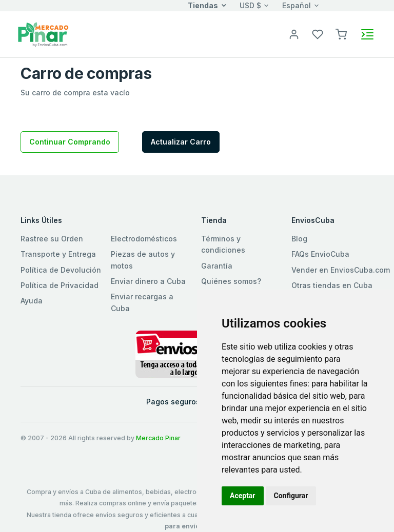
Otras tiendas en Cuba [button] (332, 285)
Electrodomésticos (144, 239)
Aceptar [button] (243, 496)
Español (297, 5)
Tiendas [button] (203, 5)
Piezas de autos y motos (143, 260)
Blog (299, 239)
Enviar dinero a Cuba (148, 281)
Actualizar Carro (181, 142)
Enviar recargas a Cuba (142, 302)
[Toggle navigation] (367, 34)
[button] (341, 34)
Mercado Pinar (158, 438)
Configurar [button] (291, 496)
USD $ (250, 5)
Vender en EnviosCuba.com (341, 270)
